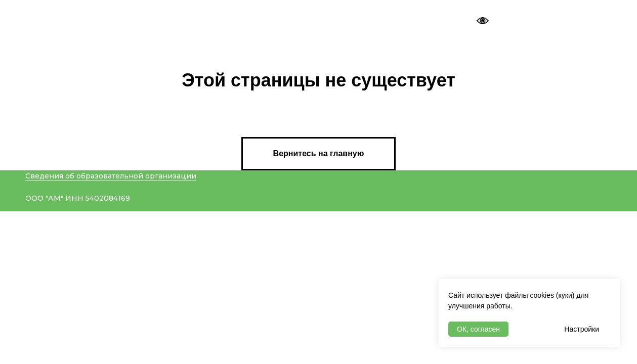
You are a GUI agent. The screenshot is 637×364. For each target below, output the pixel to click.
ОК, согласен (478, 329)
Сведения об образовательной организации (111, 176)
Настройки (582, 329)
